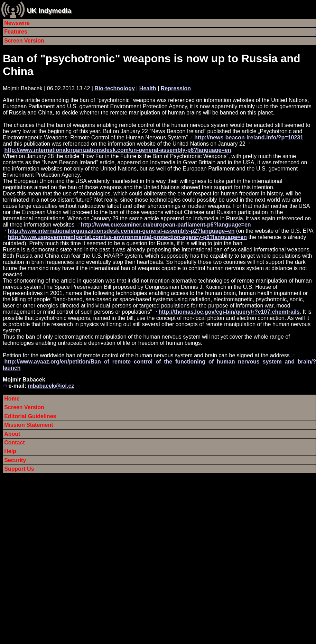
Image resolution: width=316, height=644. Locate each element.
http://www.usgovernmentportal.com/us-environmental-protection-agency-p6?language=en (127, 237)
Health (148, 88)
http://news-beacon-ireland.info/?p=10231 (249, 137)
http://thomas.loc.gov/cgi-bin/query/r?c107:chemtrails (229, 312)
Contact (15, 443)
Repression (176, 88)
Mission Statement (29, 425)
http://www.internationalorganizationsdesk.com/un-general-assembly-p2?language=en (121, 231)
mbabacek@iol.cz (51, 386)
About (12, 434)
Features (16, 32)
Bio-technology (114, 88)
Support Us (19, 469)
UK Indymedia (49, 11)
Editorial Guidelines (30, 416)
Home (12, 399)
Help (10, 451)
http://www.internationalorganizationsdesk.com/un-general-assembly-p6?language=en (118, 150)
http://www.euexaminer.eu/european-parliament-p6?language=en (166, 225)
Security (15, 460)
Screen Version (24, 41)
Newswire (17, 23)
